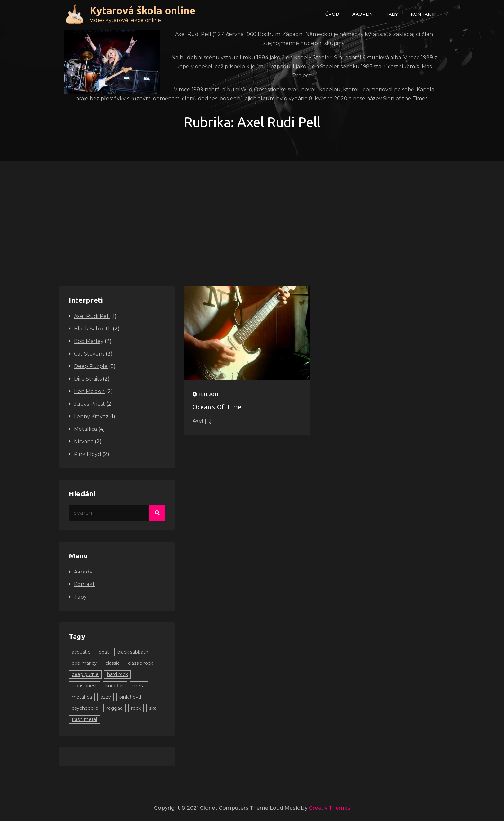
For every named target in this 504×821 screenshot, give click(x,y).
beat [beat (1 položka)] (104, 652)
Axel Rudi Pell (92, 316)
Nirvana (84, 442)
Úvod (332, 14)
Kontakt (423, 14)
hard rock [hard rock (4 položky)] (117, 674)
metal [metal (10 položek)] (139, 686)
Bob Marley (89, 341)
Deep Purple (91, 366)
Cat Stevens (89, 354)
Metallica (85, 429)
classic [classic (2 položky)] (113, 663)
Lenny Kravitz (91, 416)
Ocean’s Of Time (217, 407)
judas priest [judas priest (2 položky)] (84, 686)
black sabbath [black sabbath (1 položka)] (133, 652)
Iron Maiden (89, 391)
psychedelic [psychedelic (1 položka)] (85, 708)
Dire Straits (88, 379)
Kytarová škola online (143, 10)
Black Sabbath (93, 329)
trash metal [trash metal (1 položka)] (84, 719)
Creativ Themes (330, 808)
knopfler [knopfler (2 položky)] (115, 686)
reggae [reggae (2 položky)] (115, 708)
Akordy (362, 14)
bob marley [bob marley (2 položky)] (84, 663)
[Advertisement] (252, 209)
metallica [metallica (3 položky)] (82, 697)
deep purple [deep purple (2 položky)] (85, 674)
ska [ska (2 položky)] (153, 708)
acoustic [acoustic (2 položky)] (81, 652)
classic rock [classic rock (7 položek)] (140, 663)
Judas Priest (90, 404)
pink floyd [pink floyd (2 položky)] (130, 697)
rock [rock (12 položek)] (136, 708)
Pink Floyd (88, 454)
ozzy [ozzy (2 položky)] (106, 697)
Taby (392, 14)
